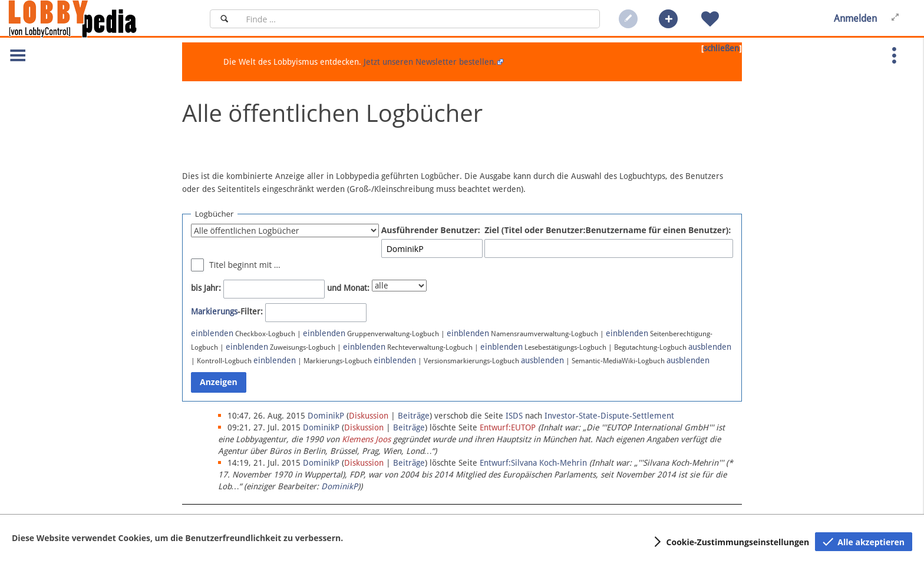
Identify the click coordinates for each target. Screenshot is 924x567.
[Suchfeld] (419, 19)
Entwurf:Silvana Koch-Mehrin (533, 463)
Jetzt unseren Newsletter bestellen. (430, 62)
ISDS (514, 416)
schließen (721, 48)
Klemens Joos (366, 439)
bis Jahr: (206, 288)
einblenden (212, 333)
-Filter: (227, 311)
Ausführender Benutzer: (431, 230)
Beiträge (414, 416)
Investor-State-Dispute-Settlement (609, 416)
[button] (668, 19)
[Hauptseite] (93, 19)
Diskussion (369, 416)
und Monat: (348, 288)
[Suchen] (224, 19)
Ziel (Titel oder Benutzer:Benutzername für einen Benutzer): (608, 230)
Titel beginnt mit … (245, 265)
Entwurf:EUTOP (508, 427)
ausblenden (710, 347)
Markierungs (214, 311)
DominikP (339, 486)
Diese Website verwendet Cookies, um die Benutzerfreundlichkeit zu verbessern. (177, 538)
